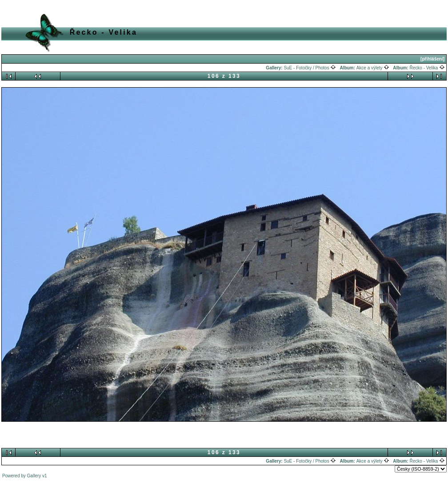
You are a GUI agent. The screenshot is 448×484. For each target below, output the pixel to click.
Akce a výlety (373, 68)
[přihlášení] (432, 59)
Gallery (34, 476)
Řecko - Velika (428, 68)
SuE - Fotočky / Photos (310, 68)
